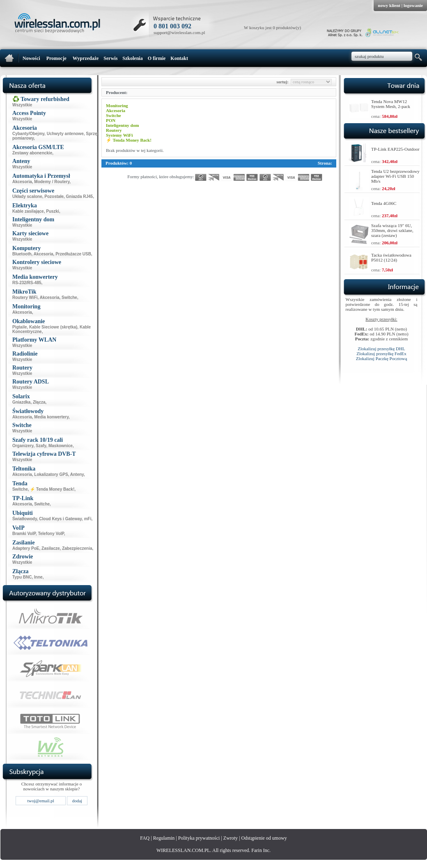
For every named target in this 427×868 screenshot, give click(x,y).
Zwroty (231, 838)
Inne (38, 577)
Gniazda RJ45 (80, 196)
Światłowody (25, 519)
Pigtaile (20, 327)
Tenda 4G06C (384, 203)
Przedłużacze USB (73, 254)
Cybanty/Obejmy (28, 134)
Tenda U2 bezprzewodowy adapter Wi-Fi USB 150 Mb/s (395, 176)
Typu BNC (22, 577)
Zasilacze (51, 548)
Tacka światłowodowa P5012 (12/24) (391, 257)
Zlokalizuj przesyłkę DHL (381, 349)
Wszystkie (22, 105)
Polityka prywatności (199, 838)
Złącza (39, 402)
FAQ (145, 838)
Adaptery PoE (26, 548)
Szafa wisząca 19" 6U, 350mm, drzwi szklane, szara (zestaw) (392, 230)
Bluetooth (22, 254)
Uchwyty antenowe (65, 134)
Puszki (53, 211)
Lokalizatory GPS (51, 474)
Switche (69, 297)
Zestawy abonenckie (32, 153)
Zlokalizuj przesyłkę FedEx (381, 354)
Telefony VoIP (51, 534)
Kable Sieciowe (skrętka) (53, 327)
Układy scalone (27, 196)
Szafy (41, 446)
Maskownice (61, 446)
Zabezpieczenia (77, 548)
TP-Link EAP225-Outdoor (395, 149)
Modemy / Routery (52, 182)
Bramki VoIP (24, 534)
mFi (88, 519)
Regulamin (164, 838)
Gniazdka (21, 402)
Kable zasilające (28, 211)
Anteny (77, 474)
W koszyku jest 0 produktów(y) (272, 28)
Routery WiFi (25, 297)
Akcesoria (22, 182)
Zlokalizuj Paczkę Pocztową (382, 358)
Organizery (23, 446)
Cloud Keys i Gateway (60, 519)
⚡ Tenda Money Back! (52, 489)
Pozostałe (54, 196)
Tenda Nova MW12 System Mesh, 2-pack (391, 104)
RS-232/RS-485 (27, 283)
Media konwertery (51, 417)
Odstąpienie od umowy (264, 838)
